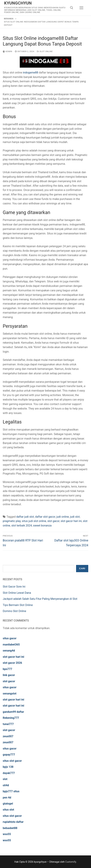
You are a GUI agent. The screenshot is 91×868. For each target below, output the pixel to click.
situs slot (8, 810)
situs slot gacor (12, 761)
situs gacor (10, 638)
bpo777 (7, 669)
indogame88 (30, 73)
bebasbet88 (10, 828)
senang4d (9, 651)
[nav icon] (81, 8)
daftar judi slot (25, 517)
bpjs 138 (8, 767)
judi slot (75, 517)
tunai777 (8, 724)
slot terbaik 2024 (22, 526)
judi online (63, 517)
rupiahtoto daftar (13, 822)
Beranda (9, 19)
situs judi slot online (34, 521)
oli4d (6, 785)
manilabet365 (11, 645)
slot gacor (53, 521)
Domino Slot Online (14, 611)
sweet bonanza (42, 526)
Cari (82, 568)
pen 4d (7, 798)
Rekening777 (11, 718)
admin (7, 51)
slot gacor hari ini (71, 521)
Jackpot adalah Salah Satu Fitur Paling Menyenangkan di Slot (40, 599)
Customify (71, 862)
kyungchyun (18, 3)
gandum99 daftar (13, 712)
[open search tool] (72, 8)
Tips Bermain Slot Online (18, 605)
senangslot (10, 694)
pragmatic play (12, 521)
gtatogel (8, 804)
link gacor (9, 675)
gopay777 (9, 755)
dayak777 (9, 773)
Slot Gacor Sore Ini (14, 587)
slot (5, 779)
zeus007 (8, 736)
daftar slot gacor (45, 517)
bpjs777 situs (11, 791)
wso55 (7, 834)
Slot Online (45, 51)
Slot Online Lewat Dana (17, 593)
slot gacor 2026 (12, 663)
